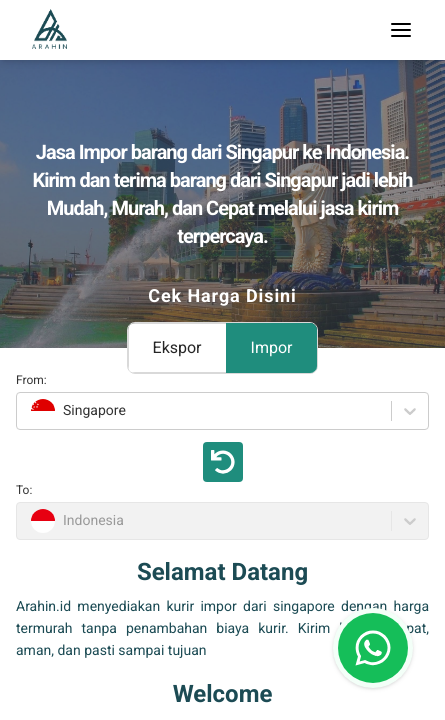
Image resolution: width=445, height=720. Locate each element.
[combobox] (28, 411)
